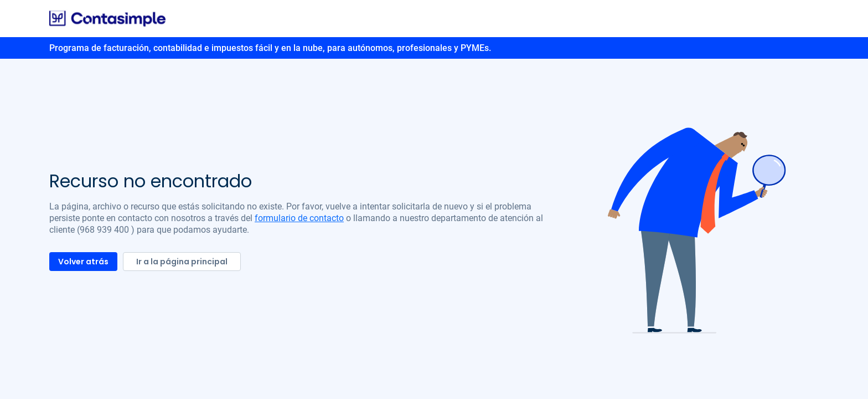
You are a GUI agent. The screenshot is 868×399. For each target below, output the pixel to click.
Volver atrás (83, 262)
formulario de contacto (299, 218)
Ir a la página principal (182, 262)
